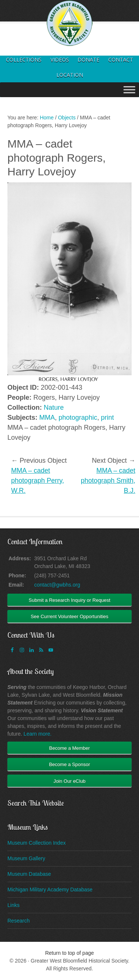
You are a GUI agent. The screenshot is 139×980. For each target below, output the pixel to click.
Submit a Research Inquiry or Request (69, 600)
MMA (47, 418)
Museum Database (29, 874)
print (107, 418)
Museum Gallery (26, 858)
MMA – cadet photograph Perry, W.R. (38, 481)
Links (14, 905)
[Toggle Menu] (129, 90)
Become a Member (70, 748)
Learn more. (38, 734)
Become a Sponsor (69, 764)
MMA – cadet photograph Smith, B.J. (108, 481)
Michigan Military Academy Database (50, 890)
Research (19, 921)
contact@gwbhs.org (57, 585)
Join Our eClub (69, 781)
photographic (78, 418)
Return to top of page (70, 953)
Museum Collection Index (37, 843)
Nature (54, 407)
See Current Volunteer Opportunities (70, 616)
